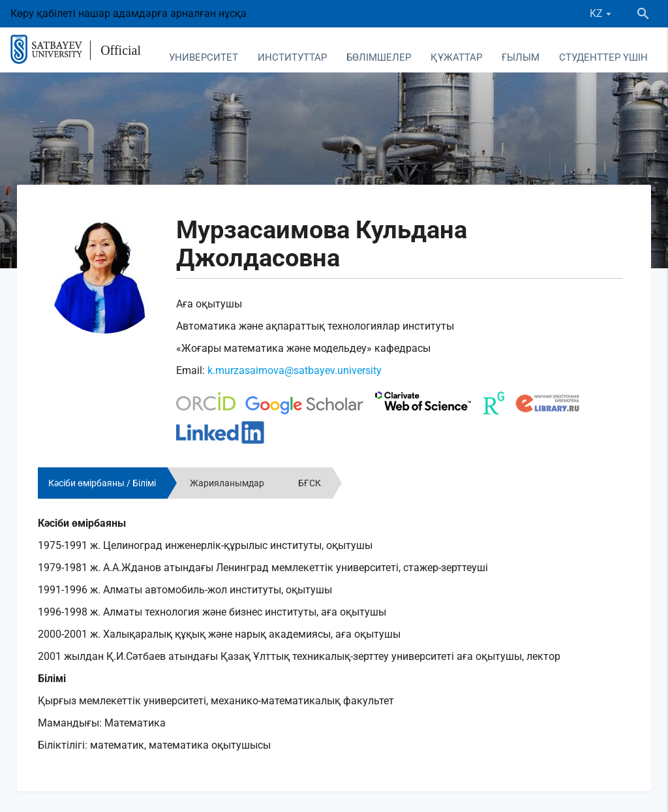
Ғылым (521, 57)
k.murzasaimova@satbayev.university (295, 370)
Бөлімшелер (379, 57)
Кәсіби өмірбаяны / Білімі (102, 483)
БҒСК (310, 483)
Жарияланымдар (227, 483)
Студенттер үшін (603, 57)
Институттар (292, 57)
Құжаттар (456, 57)
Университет (204, 57)
